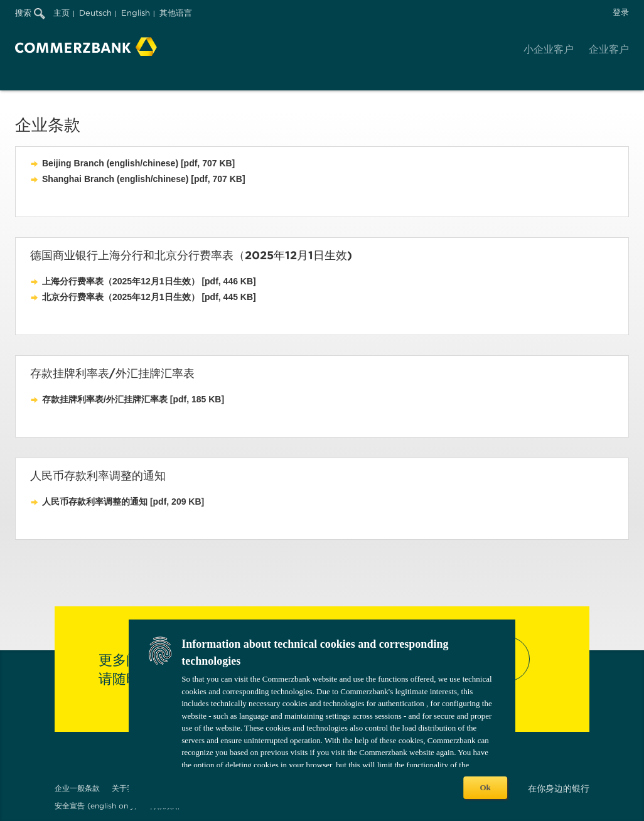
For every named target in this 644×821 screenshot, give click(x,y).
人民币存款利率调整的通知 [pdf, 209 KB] (123, 502)
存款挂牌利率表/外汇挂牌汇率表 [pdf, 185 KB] (133, 399)
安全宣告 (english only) (96, 806)
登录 (621, 12)
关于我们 (127, 788)
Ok (485, 787)
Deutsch (95, 13)
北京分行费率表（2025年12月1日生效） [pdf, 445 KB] (149, 297)
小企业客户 (549, 49)
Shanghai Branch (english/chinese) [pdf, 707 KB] (144, 179)
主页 (62, 13)
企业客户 (609, 49)
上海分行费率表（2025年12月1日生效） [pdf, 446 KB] (149, 281)
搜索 (30, 13)
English (136, 13)
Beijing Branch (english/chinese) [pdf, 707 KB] (138, 163)
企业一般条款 (77, 788)
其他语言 (176, 13)
